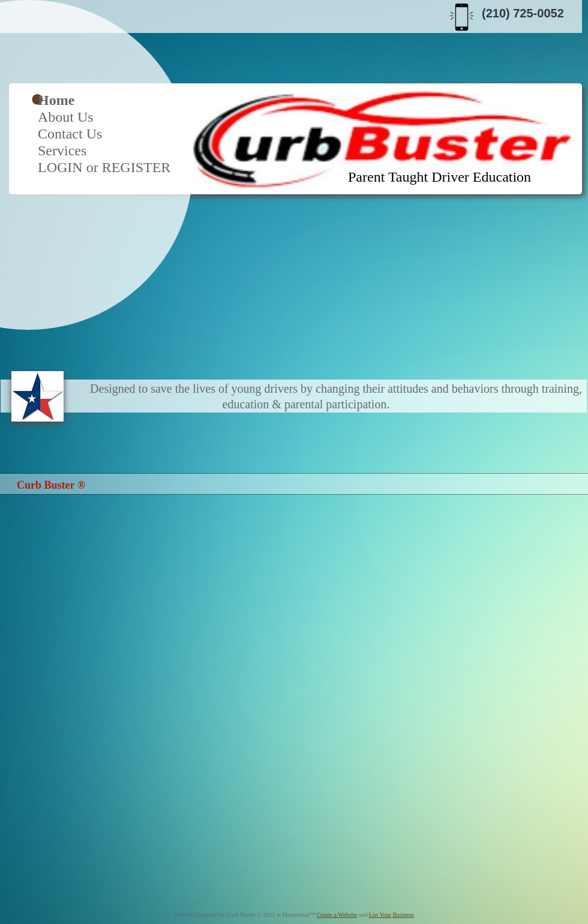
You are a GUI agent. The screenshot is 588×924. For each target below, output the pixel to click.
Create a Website (337, 915)
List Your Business (391, 915)
